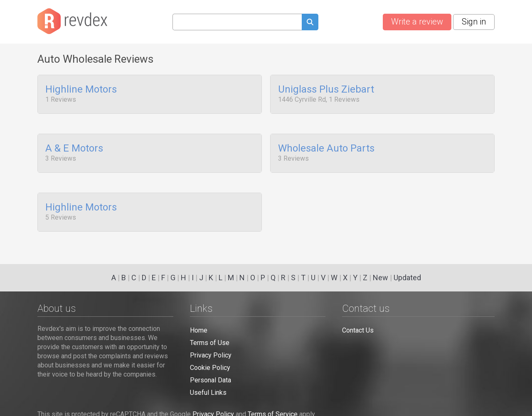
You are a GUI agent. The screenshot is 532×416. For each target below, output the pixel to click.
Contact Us (358, 330)
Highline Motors (81, 90)
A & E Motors (74, 146)
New (381, 278)
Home (199, 330)
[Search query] (237, 22)
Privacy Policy (211, 355)
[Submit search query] (310, 23)
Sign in (474, 22)
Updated (407, 278)
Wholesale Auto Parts (326, 146)
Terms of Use (210, 343)
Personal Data (211, 380)
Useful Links (208, 393)
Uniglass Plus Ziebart (326, 90)
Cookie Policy (210, 368)
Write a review (417, 22)
